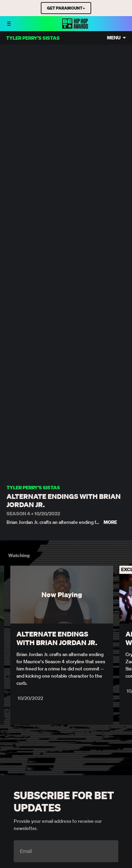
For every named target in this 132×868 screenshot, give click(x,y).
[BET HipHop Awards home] (75, 27)
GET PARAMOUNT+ (66, 8)
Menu (114, 38)
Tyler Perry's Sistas (33, 488)
